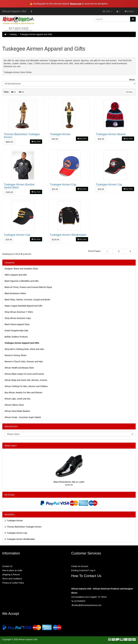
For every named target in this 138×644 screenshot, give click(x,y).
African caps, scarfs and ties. (18, 399)
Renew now (76, 4)
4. (20, 539)
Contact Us (7, 566)
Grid (21, 92)
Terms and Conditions (12, 579)
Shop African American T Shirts (19, 312)
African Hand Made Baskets (17, 411)
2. (23, 527)
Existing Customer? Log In (83, 570)
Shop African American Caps (18, 318)
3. (16, 533)
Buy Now (36, 142)
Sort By (129, 92)
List (13, 92)
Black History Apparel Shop (17, 324)
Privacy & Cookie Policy (13, 583)
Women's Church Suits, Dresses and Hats (24, 362)
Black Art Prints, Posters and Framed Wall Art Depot (28, 287)
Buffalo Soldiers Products (16, 337)
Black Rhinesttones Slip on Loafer (69, 482)
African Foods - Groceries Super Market (23, 417)
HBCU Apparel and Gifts (16, 275)
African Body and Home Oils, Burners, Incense (26, 380)
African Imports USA (14, 11)
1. (14, 521)
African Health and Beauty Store (19, 368)
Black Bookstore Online (15, 293)
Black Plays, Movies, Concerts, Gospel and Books (27, 300)
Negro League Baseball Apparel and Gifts (24, 306)
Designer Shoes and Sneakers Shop (21, 269)
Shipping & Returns (11, 575)
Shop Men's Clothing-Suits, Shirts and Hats (24, 349)
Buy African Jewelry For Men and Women (23, 393)
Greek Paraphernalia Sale (16, 331)
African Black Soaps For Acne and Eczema (24, 374)
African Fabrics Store (14, 405)
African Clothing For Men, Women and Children (26, 386)
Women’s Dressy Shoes (16, 355)
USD (107, 11)
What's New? (11, 446)
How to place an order (12, 570)
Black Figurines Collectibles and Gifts (22, 281)
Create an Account (80, 566)
